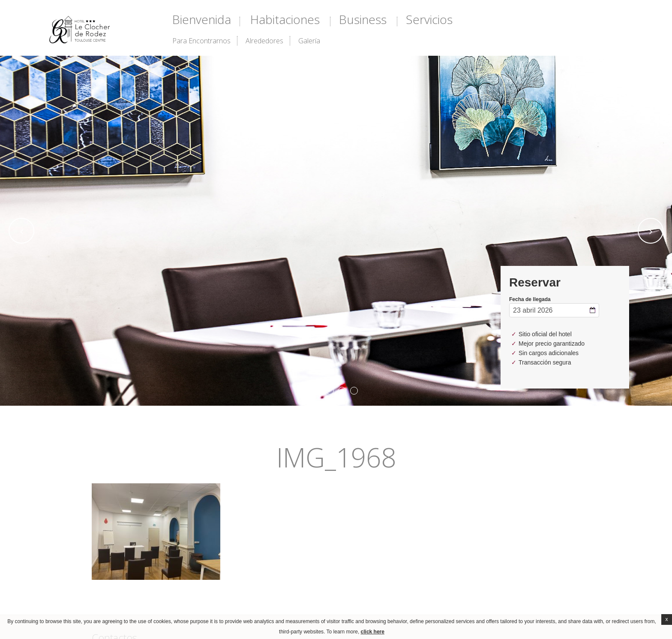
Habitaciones (285, 19)
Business (363, 19)
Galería (309, 41)
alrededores (264, 41)
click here (373, 632)
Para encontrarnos (201, 41)
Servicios (429, 19)
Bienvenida (202, 19)
